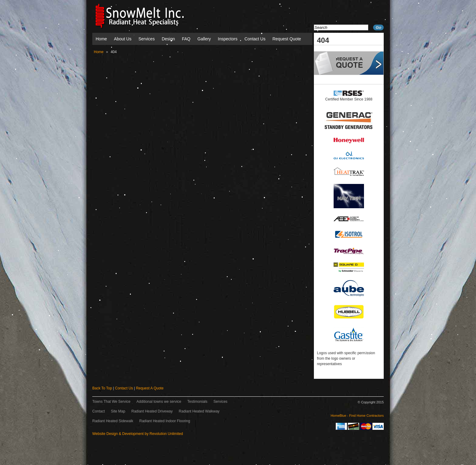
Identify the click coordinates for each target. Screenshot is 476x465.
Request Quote (287, 39)
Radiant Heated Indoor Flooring (165, 421)
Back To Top (102, 388)
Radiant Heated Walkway (199, 411)
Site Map (118, 411)
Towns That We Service (111, 402)
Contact (99, 411)
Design (168, 39)
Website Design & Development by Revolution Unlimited (138, 434)
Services (147, 39)
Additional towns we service (159, 402)
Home (101, 39)
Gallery (204, 39)
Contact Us (255, 39)
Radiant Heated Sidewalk (113, 421)
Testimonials (197, 402)
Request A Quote (150, 388)
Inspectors (228, 39)
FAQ (186, 39)
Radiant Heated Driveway (152, 411)
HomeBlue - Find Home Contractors (357, 416)
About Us (123, 39)
